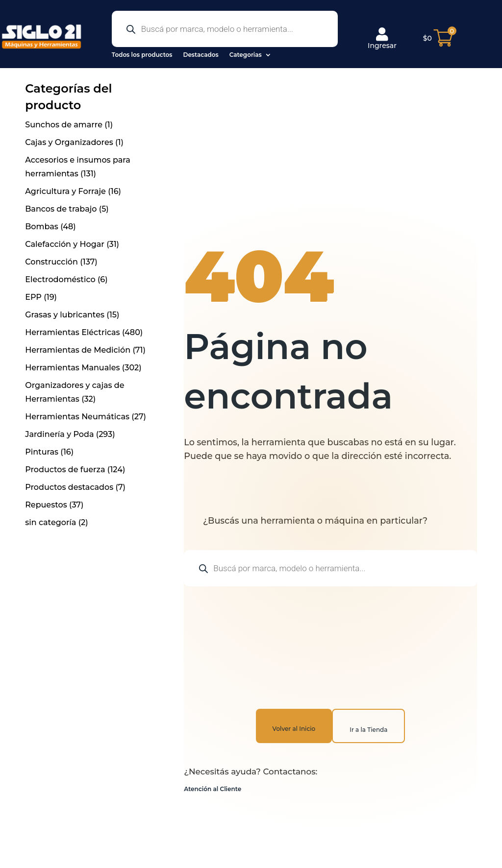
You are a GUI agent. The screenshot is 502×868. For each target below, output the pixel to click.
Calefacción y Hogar (65, 244)
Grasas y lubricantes (65, 315)
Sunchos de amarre (64, 125)
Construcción (51, 262)
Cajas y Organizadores (69, 142)
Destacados (201, 55)
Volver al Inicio (294, 729)
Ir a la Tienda (368, 730)
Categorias (246, 55)
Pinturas (42, 452)
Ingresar (382, 39)
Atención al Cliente (213, 789)
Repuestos (46, 505)
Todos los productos (142, 55)
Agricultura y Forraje (65, 191)
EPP (33, 297)
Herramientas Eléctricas (72, 332)
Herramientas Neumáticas (77, 417)
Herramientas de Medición (78, 350)
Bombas (42, 227)
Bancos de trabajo (61, 209)
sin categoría (50, 522)
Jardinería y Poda (59, 434)
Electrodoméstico (60, 279)
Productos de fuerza (65, 470)
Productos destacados (69, 487)
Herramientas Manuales (72, 368)
